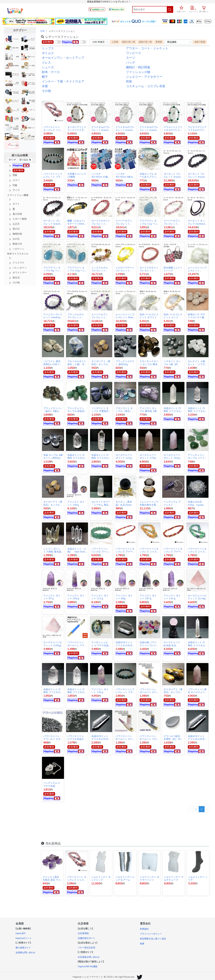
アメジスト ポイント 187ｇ (148, 597)
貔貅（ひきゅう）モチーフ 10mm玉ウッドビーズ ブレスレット (77, 222)
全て (12, 160)
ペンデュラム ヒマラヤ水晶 (52, 784)
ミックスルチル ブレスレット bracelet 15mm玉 (101, 269)
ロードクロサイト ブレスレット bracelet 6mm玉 (149, 269)
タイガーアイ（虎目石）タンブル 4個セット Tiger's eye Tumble (53, 503)
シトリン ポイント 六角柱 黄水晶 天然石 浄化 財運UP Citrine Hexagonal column (52, 550)
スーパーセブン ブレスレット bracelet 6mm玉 (172, 222)
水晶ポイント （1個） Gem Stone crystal (77, 550)
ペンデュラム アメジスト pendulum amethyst (172, 503)
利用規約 (144, 929)
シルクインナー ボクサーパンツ (149, 878)
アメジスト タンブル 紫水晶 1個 (148, 410)
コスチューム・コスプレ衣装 (146, 86)
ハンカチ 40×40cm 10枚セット (101, 175)
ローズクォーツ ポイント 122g (124, 457)
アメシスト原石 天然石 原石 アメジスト (52, 878)
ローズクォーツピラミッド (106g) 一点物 (53, 644)
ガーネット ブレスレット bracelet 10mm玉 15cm (173, 175)
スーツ (131, 58)
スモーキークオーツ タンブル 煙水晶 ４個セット (149, 363)
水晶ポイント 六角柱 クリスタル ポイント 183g (100, 457)
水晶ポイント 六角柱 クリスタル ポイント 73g (76, 457)
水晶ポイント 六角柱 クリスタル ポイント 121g (196, 644)
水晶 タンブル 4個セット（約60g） (53, 457)
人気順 (115, 42)
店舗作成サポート (87, 938)
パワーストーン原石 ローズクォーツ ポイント (197, 691)
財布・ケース (51, 72)
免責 (142, 944)
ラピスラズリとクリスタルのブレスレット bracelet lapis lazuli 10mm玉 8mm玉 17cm (197, 129)
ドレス (46, 63)
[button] (193, 9)
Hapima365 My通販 (88, 967)
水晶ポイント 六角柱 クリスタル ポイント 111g (76, 691)
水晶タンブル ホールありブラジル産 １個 (149, 175)
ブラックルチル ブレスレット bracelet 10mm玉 (77, 316)
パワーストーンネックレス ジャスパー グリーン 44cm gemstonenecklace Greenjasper (197, 550)
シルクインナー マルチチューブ (174, 878)
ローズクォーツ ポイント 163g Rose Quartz (173, 457)
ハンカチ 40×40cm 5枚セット (124, 175)
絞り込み (25, 160)
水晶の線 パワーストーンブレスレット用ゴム (149, 644)
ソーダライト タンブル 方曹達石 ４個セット (100, 410)
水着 (45, 86)
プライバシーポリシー (151, 934)
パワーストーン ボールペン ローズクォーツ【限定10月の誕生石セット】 (125, 738)
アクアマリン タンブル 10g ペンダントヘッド (76, 269)
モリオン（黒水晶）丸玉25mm (124, 503)
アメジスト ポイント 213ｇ (100, 597)
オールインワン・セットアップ (63, 58)
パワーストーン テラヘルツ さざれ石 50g (52, 738)
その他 (46, 91)
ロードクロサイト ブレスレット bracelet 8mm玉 (101, 222)
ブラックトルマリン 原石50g (125, 363)
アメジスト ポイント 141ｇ (172, 597)
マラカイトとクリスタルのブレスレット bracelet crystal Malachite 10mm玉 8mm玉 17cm (173, 129)
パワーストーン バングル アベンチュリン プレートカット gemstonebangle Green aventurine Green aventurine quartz (101, 550)
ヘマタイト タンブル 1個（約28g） (172, 363)
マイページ (193, 12)
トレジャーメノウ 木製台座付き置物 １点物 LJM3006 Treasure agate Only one (149, 503)
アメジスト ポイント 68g (124, 597)
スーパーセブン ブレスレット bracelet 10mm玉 (101, 316)
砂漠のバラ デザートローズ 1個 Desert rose (197, 316)
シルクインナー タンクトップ (101, 878)
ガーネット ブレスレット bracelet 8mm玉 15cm (197, 175)
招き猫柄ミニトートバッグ (173, 269)
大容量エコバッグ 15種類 (77, 175)
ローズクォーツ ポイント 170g (148, 457)
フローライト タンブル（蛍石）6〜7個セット (124, 410)
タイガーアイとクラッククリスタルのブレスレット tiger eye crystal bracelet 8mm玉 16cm (77, 129)
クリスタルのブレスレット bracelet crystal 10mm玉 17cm (149, 129)
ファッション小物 (138, 72)
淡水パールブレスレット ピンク (173, 316)
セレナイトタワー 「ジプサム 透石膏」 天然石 (101, 503)
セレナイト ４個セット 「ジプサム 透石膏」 (196, 363)
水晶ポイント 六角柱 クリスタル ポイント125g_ (196, 410)
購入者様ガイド (23, 948)
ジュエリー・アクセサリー (144, 77)
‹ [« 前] (191, 809)
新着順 (159, 42)
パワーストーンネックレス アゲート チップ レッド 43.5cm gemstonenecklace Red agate (125, 550)
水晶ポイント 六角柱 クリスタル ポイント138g (172, 410)
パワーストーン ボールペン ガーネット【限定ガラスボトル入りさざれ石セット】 (149, 691)
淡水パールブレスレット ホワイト (149, 316)
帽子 (45, 77)
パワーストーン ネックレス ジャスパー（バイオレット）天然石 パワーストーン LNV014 (53, 129)
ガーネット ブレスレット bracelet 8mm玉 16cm (53, 222)
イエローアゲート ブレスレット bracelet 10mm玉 (125, 269)
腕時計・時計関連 (138, 67)
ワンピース (134, 53)
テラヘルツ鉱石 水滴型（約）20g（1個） (173, 738)
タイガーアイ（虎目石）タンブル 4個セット (101, 363)
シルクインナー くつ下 (198, 878)
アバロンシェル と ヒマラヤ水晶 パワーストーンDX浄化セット (100, 644)
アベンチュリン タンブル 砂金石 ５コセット (76, 410)
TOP (42, 31)
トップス (48, 48)
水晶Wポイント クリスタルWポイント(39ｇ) (101, 738)
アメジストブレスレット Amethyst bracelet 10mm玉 (53, 316)
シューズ (48, 67)
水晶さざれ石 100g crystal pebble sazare (196, 503)
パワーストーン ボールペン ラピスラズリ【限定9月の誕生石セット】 (149, 738)
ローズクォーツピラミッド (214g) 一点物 (197, 597)
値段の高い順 (128, 42)
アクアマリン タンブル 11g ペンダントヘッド (148, 222)
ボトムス (48, 53)
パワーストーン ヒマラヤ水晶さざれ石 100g (77, 738)
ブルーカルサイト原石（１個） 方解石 (77, 363)
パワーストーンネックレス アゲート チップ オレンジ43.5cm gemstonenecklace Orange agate (173, 550)
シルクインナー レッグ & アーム (125, 878)
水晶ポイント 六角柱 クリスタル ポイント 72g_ (52, 691)
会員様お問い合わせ (25, 953)
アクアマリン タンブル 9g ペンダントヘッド (53, 269)
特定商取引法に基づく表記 (153, 939)
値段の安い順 (145, 42)
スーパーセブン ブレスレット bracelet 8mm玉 (124, 222)
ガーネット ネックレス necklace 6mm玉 (196, 222)
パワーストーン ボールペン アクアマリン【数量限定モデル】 (77, 644)
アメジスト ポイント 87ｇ (52, 597)
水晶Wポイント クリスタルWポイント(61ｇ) (125, 644)
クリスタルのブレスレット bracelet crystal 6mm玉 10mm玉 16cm (125, 129)
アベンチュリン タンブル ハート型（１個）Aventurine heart (196, 457)
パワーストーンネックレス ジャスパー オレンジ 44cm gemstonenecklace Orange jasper (149, 550)
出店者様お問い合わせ (89, 957)
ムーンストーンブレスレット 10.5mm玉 (197, 269)
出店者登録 (83, 933)
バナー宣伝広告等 (87, 948)
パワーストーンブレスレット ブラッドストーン (53, 175)
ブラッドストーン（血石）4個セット (53, 410)
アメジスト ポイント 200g (76, 503)
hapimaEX (20, 933)
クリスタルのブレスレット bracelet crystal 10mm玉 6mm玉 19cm (101, 129)
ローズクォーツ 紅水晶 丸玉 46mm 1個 (172, 644)
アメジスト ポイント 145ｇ (100, 691)
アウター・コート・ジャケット (147, 48)
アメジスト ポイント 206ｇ (76, 597)
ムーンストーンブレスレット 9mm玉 (125, 316)
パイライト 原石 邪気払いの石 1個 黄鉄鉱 (53, 363)
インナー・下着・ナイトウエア (63, 81)
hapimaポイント (24, 938)
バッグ (131, 63)
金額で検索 (200, 42)
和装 (129, 81)
